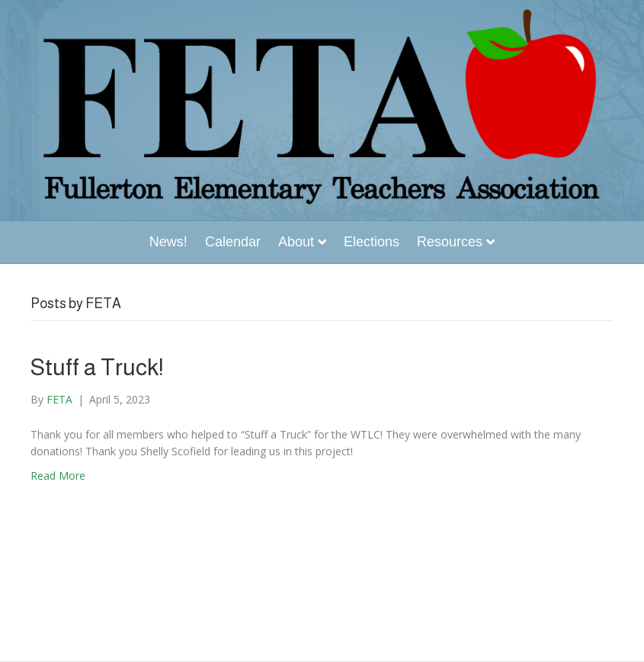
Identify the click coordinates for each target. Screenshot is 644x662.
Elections (372, 242)
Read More (58, 476)
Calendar (233, 242)
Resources (450, 242)
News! (168, 242)
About (296, 242)
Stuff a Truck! (97, 367)
